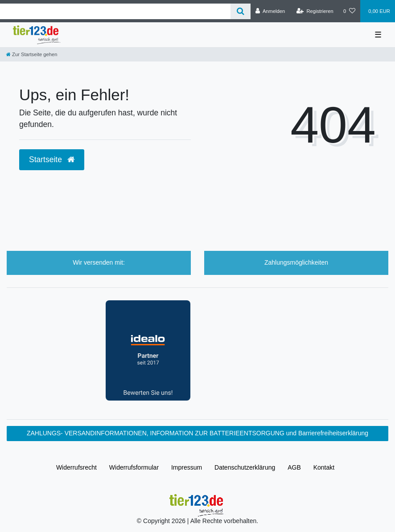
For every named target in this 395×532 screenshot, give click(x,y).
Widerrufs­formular (134, 467)
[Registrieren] (315, 11)
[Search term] (115, 11)
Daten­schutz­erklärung (245, 467)
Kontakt (324, 467)
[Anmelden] (270, 11)
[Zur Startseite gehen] (32, 54)
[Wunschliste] (349, 11)
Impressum (187, 467)
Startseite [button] (52, 160)
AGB (294, 467)
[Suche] (241, 11)
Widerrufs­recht (76, 467)
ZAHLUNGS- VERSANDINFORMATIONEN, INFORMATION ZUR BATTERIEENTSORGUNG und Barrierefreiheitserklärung (197, 433)
